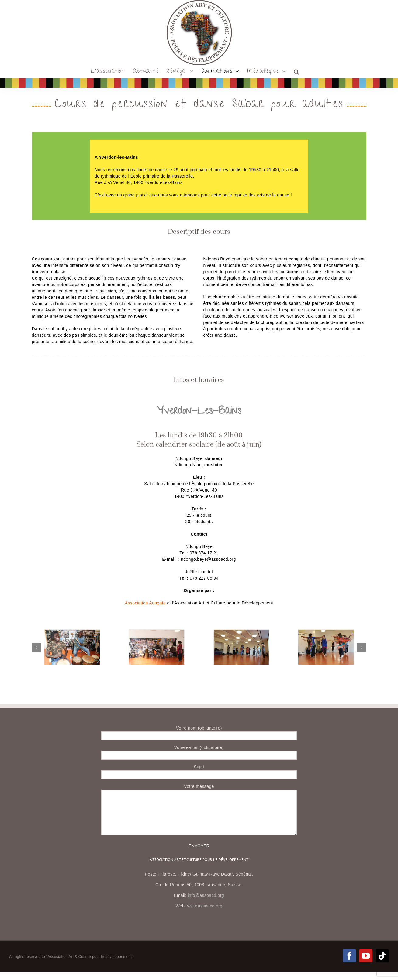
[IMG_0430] (157, 632)
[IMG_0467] (72, 632)
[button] (297, 72)
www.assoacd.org (205, 906)
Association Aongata (145, 603)
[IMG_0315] (326, 632)
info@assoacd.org (206, 895)
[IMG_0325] (241, 632)
